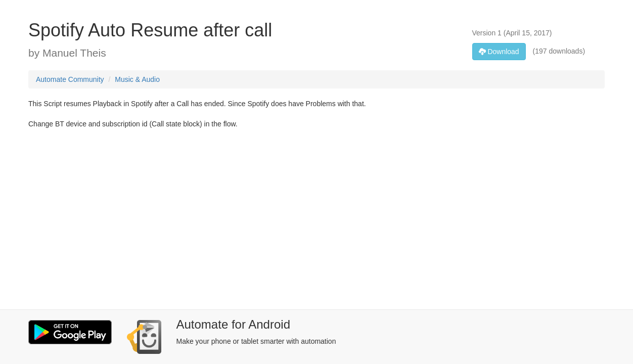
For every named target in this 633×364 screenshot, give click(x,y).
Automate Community (70, 79)
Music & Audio (137, 79)
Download (499, 52)
